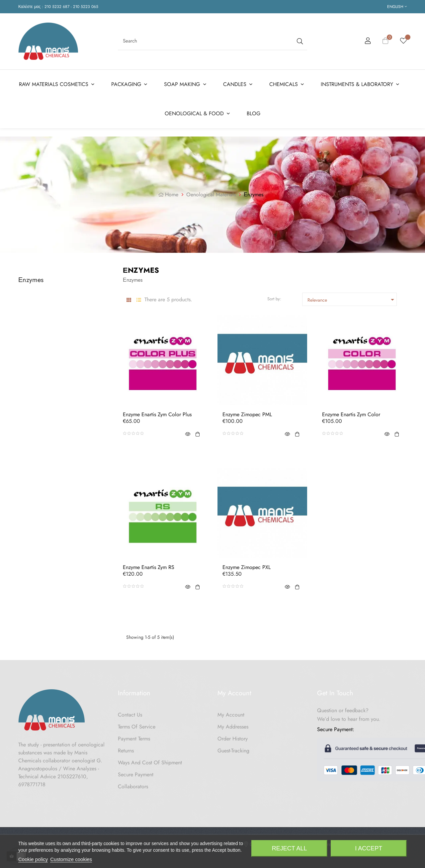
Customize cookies (71, 859)
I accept (369, 848)
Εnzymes (31, 278)
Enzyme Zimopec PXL (247, 565)
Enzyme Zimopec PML (247, 412)
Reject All (290, 848)
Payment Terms (134, 736)
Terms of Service (137, 724)
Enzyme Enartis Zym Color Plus (157, 412)
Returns (126, 748)
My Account (231, 712)
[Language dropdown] (397, 7)
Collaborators (133, 784)
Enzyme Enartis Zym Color (351, 412)
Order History (233, 736)
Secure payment (136, 772)
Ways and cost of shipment (150, 760)
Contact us (130, 712)
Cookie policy (33, 859)
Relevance (352, 297)
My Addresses (233, 724)
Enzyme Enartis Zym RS (149, 565)
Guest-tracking (233, 748)
